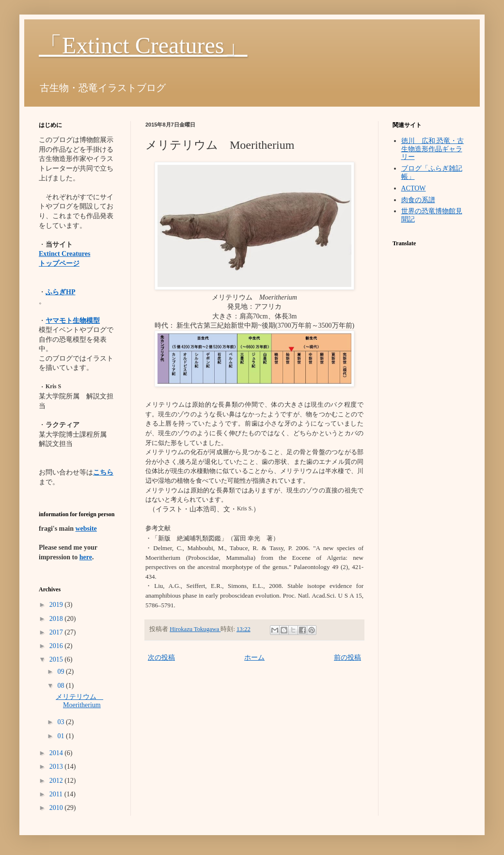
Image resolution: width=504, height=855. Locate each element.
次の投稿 (161, 657)
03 (62, 722)
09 (62, 672)
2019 (57, 605)
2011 (57, 794)
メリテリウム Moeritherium (79, 701)
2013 (57, 767)
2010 (57, 808)
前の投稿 (347, 657)
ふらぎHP (60, 292)
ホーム (254, 657)
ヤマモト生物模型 (73, 321)
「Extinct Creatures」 (143, 45)
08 (62, 686)
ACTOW (414, 188)
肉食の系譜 (418, 200)
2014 (57, 753)
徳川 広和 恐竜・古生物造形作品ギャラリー (433, 149)
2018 (57, 619)
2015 (57, 659)
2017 (57, 632)
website (86, 529)
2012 (57, 781)
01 (62, 736)
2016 (57, 646)
